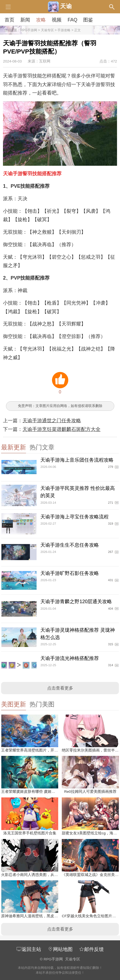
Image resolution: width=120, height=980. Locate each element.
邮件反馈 (91, 949)
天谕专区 (47, 30)
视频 (57, 20)
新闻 (25, 20)
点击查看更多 (60, 688)
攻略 (41, 20)
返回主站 (29, 949)
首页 (9, 20)
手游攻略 (64, 30)
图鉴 (88, 20)
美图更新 (14, 704)
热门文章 (42, 447)
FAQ (72, 20)
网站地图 (60, 949)
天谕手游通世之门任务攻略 (52, 421)
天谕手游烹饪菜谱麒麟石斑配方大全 (61, 429)
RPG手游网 (29, 30)
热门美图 (42, 704)
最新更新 (14, 447)
